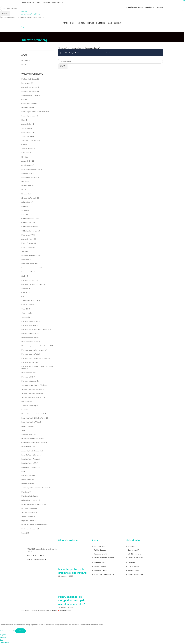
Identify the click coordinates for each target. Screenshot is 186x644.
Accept (20, 631)
